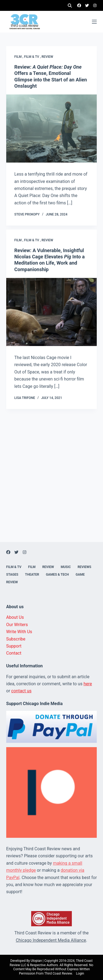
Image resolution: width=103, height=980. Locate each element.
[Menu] (94, 22)
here (88, 684)
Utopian (36, 961)
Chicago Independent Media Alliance (51, 940)
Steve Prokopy (27, 214)
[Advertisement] (51, 490)
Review (47, 57)
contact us (21, 691)
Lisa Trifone (25, 398)
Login (80, 973)
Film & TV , (33, 57)
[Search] (70, 6)
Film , (19, 57)
